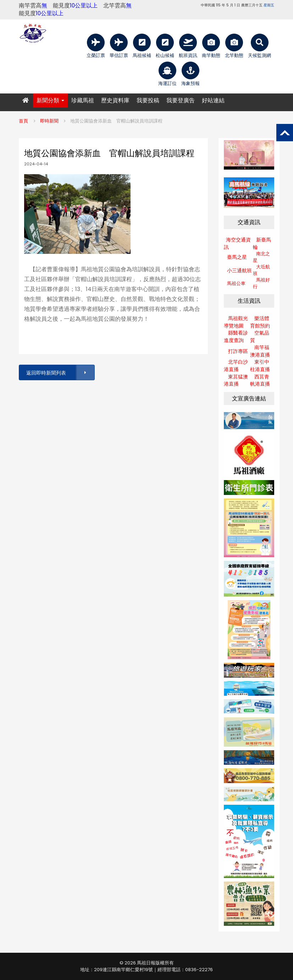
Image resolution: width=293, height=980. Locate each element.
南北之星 (261, 257)
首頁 (23, 121)
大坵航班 (261, 270)
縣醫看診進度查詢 (236, 337)
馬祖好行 (261, 283)
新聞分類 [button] (50, 100)
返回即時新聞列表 (60, 373)
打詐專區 (238, 351)
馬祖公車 (236, 283)
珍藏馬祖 (83, 100)
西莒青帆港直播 (260, 380)
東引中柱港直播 (260, 366)
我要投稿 (148, 100)
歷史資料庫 (115, 100)
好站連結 (213, 100)
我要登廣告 (181, 100)
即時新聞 (49, 121)
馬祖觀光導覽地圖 (236, 322)
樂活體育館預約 (260, 322)
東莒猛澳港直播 (236, 380)
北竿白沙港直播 (236, 366)
